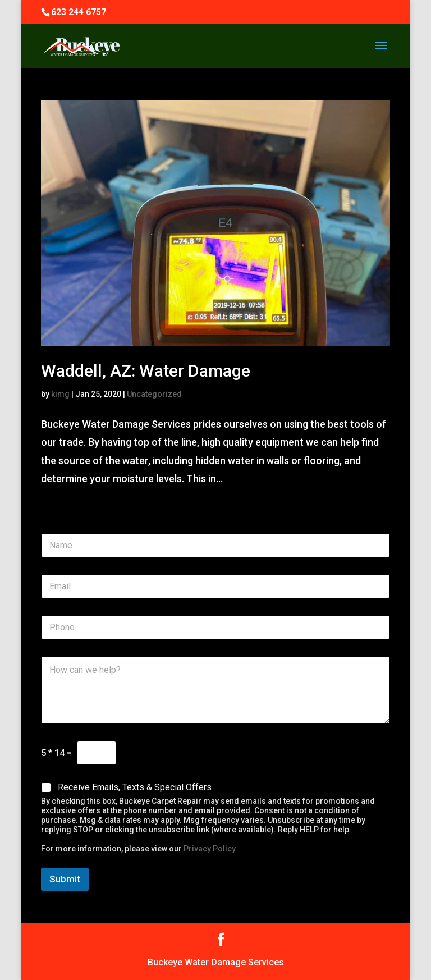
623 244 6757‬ (79, 12)
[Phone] (215, 627)
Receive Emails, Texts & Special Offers (135, 787)
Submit (65, 879)
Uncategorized (154, 394)
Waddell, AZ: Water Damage (146, 371)
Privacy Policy (210, 849)
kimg (60, 394)
